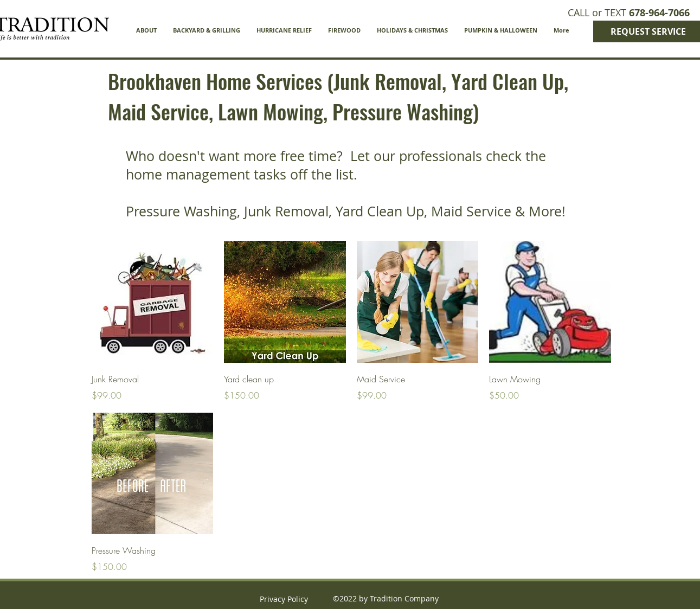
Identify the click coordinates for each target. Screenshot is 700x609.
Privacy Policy (284, 599)
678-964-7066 (659, 13)
